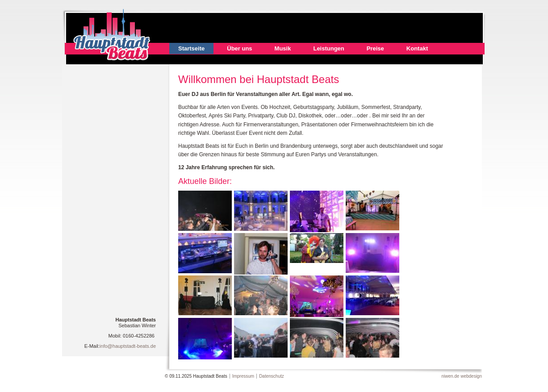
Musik (283, 48)
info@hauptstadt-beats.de (128, 346)
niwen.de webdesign (462, 376)
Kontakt (417, 48)
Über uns (239, 48)
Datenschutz (272, 376)
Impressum (243, 376)
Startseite (191, 48)
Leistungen (328, 48)
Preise (375, 48)
